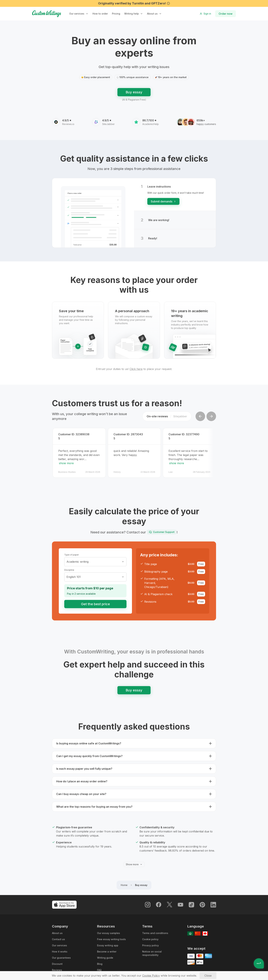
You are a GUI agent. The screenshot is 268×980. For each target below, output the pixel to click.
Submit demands (163, 201)
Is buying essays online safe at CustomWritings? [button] (89, 741)
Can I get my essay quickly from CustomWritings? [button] (89, 754)
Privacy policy (150, 943)
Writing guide (105, 956)
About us (152, 14)
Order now (226, 14)
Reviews (57, 968)
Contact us (58, 937)
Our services (59, 943)
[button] (79, 14)
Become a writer (107, 950)
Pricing (116, 14)
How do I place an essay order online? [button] (82, 779)
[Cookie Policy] (151, 976)
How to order (100, 14)
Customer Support (162, 530)
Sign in (205, 14)
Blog (100, 962)
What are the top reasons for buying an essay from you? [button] (94, 805)
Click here (136, 369)
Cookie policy (150, 937)
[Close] (208, 976)
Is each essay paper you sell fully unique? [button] (84, 767)
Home (124, 883)
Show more (134, 862)
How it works (60, 950)
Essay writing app (108, 943)
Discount (57, 962)
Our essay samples (109, 931)
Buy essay (134, 92)
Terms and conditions (155, 931)
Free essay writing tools (111, 937)
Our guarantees (61, 956)
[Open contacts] (259, 963)
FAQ (99, 968)
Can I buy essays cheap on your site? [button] (81, 792)
